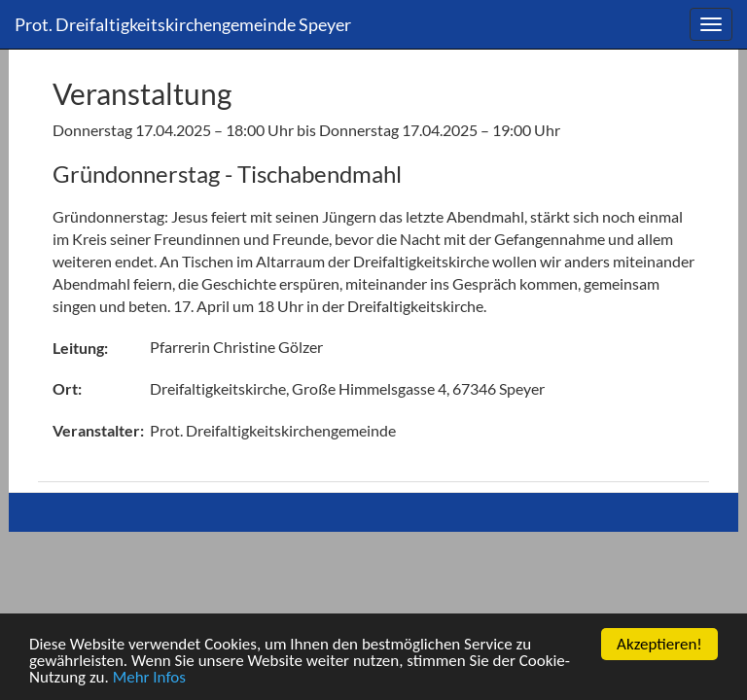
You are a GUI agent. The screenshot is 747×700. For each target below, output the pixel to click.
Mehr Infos (149, 678)
